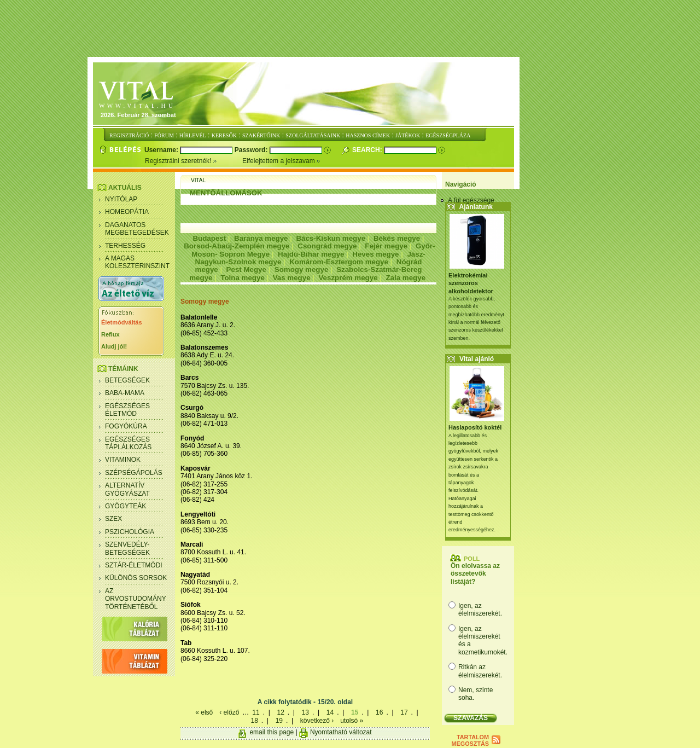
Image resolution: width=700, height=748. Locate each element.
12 (280, 712)
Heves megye (375, 254)
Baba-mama (125, 393)
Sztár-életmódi (134, 565)
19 (279, 721)
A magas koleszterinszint (137, 262)
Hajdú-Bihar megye (311, 254)
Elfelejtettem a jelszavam (281, 161)
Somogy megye (302, 269)
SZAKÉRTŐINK (261, 135)
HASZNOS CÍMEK (368, 135)
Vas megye (292, 278)
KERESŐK (224, 135)
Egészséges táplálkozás (128, 443)
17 (404, 712)
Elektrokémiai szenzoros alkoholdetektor (471, 283)
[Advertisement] (350, 29)
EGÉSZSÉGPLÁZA (448, 135)
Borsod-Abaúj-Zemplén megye (237, 246)
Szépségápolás (134, 473)
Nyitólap (121, 199)
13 (305, 712)
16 (379, 712)
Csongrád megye (327, 246)
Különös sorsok (136, 578)
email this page (272, 732)
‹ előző (229, 712)
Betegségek (127, 380)
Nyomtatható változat (341, 732)
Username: (162, 150)
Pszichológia (130, 532)
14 (330, 712)
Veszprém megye (348, 278)
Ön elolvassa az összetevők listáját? (475, 574)
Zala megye (406, 278)
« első (204, 712)
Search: (368, 150)
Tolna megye (242, 278)
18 (254, 721)
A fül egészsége (471, 200)
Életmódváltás (122, 322)
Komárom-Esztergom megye (339, 262)
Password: (252, 150)
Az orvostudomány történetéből (136, 599)
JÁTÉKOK (408, 135)
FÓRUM (164, 135)
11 (256, 712)
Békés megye (397, 238)
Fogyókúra (126, 426)
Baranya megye (261, 238)
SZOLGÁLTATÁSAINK (313, 135)
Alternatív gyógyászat (127, 489)
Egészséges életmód (127, 410)
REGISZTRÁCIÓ (129, 135)
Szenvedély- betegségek (127, 548)
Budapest (209, 238)
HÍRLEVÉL (193, 135)
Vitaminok (123, 460)
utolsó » (352, 721)
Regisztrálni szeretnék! (194, 161)
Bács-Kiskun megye (331, 238)
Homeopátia (127, 212)
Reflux (110, 334)
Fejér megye (386, 246)
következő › (317, 721)
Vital (198, 180)
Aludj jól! (114, 346)
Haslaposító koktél (475, 427)
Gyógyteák (126, 506)
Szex (113, 519)
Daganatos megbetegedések (137, 229)
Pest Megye (246, 269)
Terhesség (125, 246)
